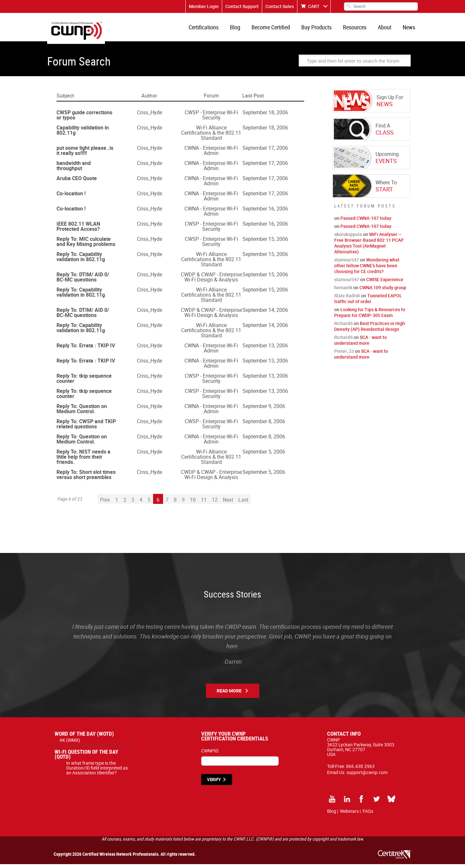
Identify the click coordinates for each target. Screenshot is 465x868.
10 (193, 504)
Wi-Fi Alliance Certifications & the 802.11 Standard (211, 137)
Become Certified (277, 29)
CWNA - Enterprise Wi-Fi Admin (211, 154)
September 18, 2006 (265, 116)
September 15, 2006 (265, 243)
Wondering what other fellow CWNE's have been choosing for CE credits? (367, 269)
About (387, 29)
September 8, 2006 (264, 425)
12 (215, 504)
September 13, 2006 (265, 349)
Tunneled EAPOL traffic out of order (368, 302)
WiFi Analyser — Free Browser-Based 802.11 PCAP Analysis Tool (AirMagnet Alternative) (369, 247)
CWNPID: (210, 755)
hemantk (343, 291)
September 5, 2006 (264, 455)
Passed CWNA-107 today (366, 222)
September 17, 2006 (265, 152)
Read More (229, 694)
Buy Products (321, 29)
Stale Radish (347, 299)
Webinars (349, 815)
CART (314, 6)
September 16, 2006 (265, 212)
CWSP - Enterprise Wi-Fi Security (211, 119)
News (410, 29)
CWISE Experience (385, 283)
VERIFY (214, 783)
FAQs (368, 815)
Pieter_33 (344, 355)
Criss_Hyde (150, 116)
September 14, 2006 (265, 314)
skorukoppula (348, 238)
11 (204, 504)
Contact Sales (280, 6)
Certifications (212, 29)
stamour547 (347, 264)
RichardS (343, 327)
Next (228, 504)
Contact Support (242, 6)
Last (243, 504)
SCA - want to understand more (361, 344)
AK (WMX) (70, 744)
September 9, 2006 (264, 410)
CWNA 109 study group (383, 291)
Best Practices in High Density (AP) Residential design (370, 330)
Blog (242, 29)
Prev (105, 504)
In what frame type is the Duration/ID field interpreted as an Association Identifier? (97, 772)
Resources (358, 29)
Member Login (204, 6)
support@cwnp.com (367, 776)
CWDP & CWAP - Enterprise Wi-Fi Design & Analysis (211, 281)
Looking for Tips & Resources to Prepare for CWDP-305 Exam (370, 316)
